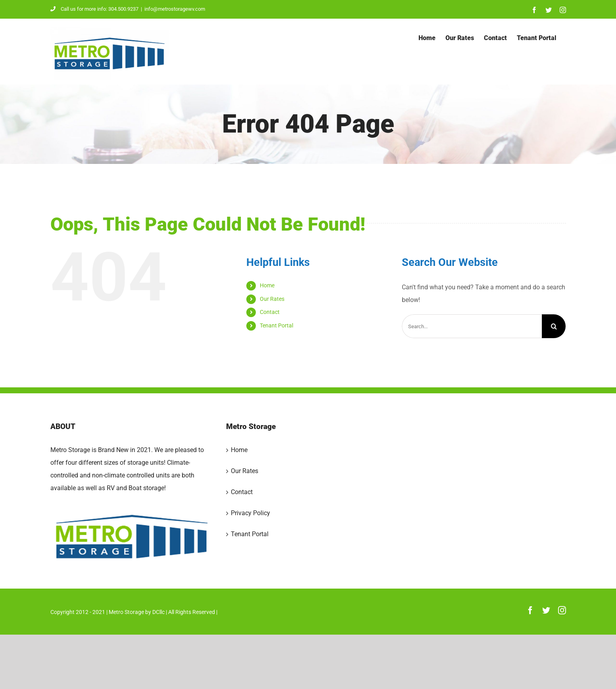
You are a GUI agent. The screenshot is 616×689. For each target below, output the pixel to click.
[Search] (554, 326)
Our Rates (272, 299)
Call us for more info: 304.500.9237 (94, 9)
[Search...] (472, 326)
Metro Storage (126, 612)
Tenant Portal (276, 325)
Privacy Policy (250, 513)
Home (267, 285)
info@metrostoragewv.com (175, 9)
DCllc (158, 612)
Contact (270, 312)
